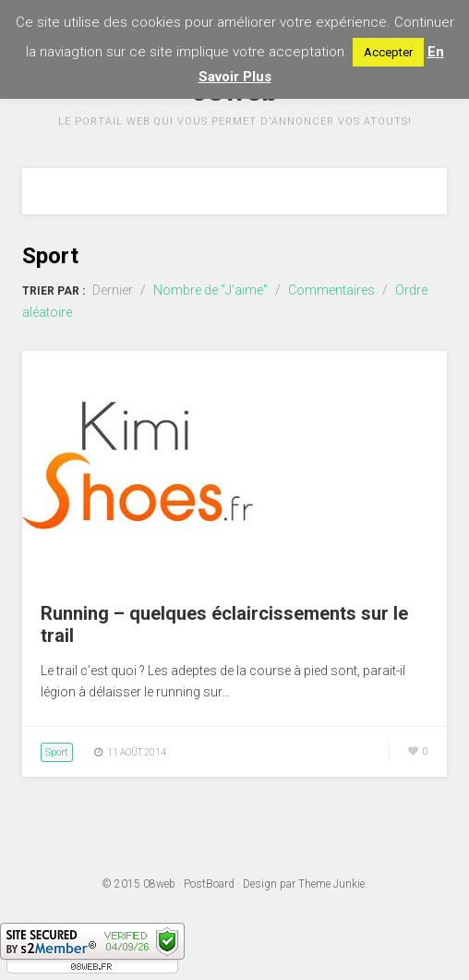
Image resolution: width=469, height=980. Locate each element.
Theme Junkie (331, 884)
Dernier (113, 290)
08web (159, 884)
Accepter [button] (388, 52)
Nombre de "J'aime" (210, 290)
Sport (57, 752)
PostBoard (209, 884)
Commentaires (331, 290)
